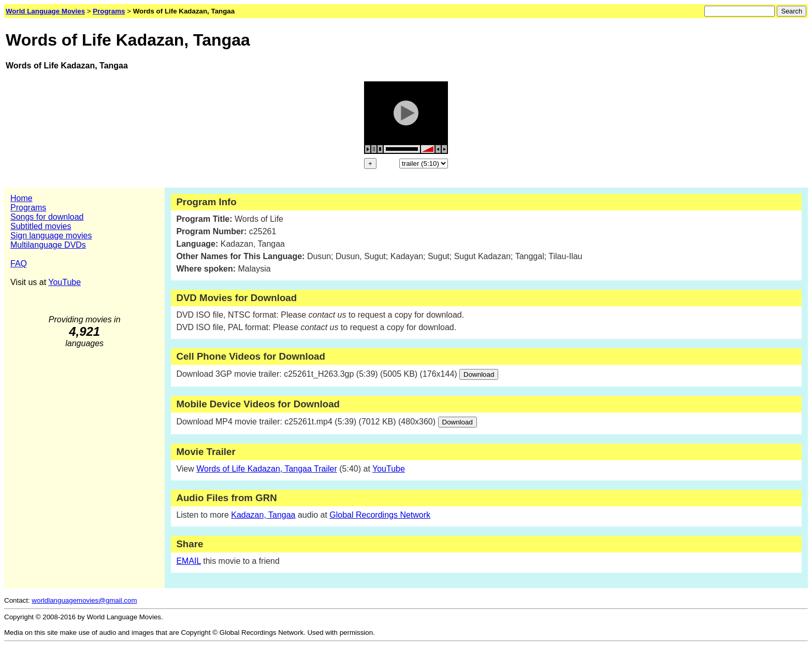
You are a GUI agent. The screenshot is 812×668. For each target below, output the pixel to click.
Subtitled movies (41, 226)
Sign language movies (51, 236)
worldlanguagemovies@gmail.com (84, 600)
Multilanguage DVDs (48, 245)
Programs (28, 208)
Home (21, 198)
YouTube (64, 282)
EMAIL (188, 561)
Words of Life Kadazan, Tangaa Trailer (267, 469)
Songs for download (47, 217)
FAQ (19, 264)
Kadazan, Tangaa (263, 515)
